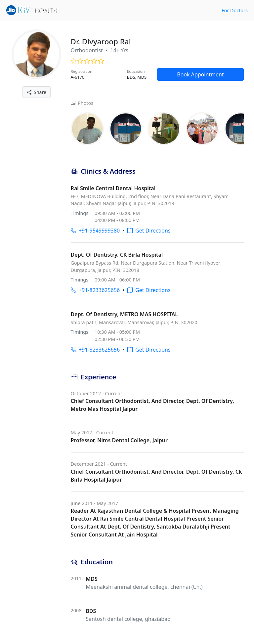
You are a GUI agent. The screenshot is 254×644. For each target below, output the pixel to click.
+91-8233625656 (95, 290)
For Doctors (235, 10)
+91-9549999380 (95, 231)
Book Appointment (200, 74)
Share (37, 92)
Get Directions (149, 231)
